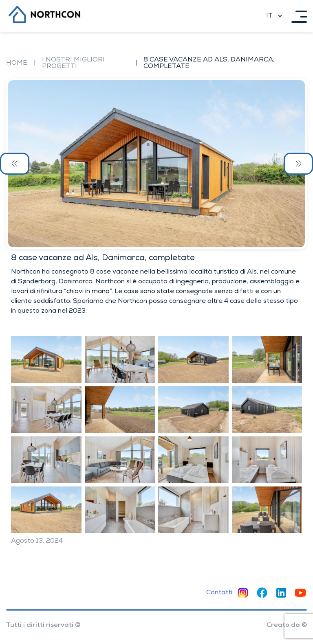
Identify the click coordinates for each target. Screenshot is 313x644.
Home (17, 63)
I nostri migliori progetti (73, 63)
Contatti (219, 593)
